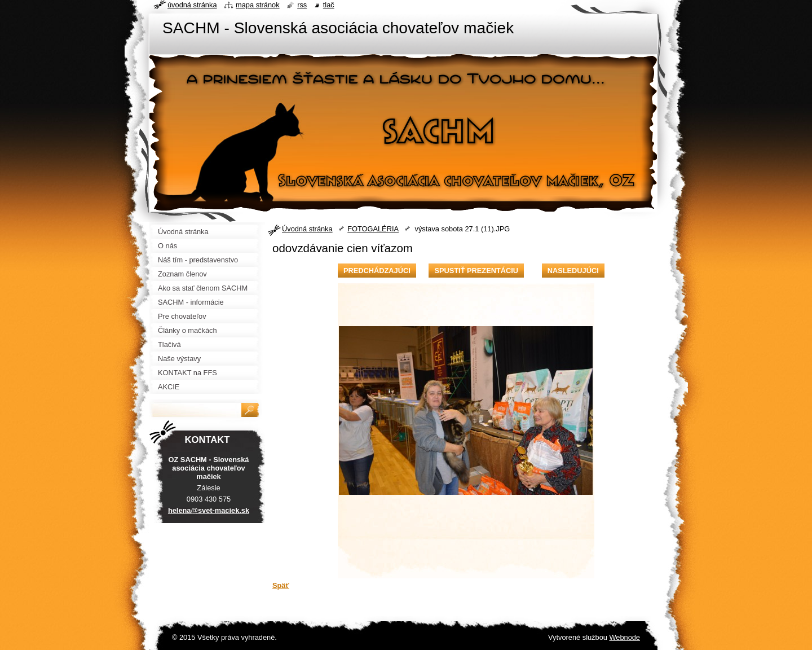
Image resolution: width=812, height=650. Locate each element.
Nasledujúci (573, 271)
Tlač (329, 5)
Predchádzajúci (377, 271)
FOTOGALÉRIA (373, 229)
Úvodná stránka (307, 229)
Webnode (625, 637)
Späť (281, 585)
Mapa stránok (258, 5)
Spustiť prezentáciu (476, 271)
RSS (302, 5)
